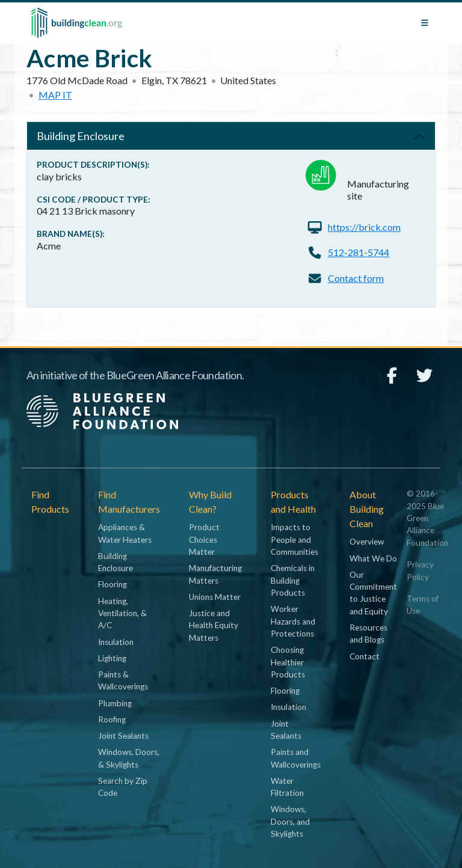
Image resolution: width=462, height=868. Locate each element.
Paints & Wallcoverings (123, 680)
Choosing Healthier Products (288, 662)
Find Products (50, 502)
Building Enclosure (81, 136)
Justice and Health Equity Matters (214, 625)
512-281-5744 (359, 252)
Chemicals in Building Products (293, 580)
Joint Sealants (123, 736)
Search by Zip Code (123, 787)
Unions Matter (215, 597)
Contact (365, 656)
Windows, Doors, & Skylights (129, 758)
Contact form (356, 278)
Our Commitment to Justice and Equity (373, 593)
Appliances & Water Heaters (125, 533)
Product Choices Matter (204, 539)
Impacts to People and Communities (294, 539)
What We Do (373, 558)
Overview (367, 542)
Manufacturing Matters (215, 574)
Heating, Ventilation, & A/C (122, 613)
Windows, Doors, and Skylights (290, 821)
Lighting (112, 658)
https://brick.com (364, 227)
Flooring (112, 584)
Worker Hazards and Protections (293, 621)
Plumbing (115, 703)
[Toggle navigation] (425, 23)
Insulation (116, 642)
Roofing (112, 720)
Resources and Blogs (368, 634)
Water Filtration (287, 787)
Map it (55, 95)
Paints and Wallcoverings (296, 758)
